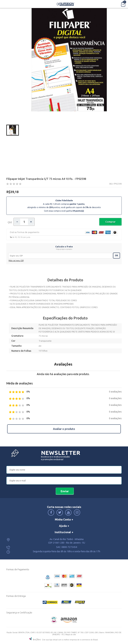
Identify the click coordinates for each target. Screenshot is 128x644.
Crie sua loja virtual (50, 640)
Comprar (110, 222)
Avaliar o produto (64, 429)
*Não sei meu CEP (16, 261)
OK (116, 255)
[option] (13, 130)
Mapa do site (71, 634)
